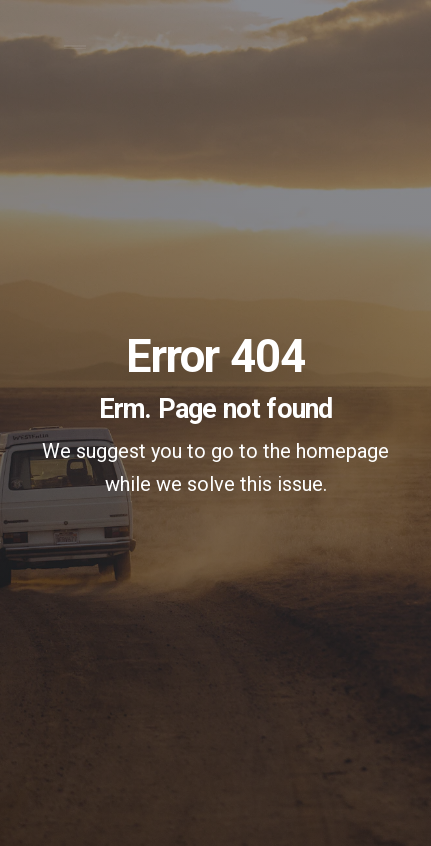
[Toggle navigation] (74, 54)
